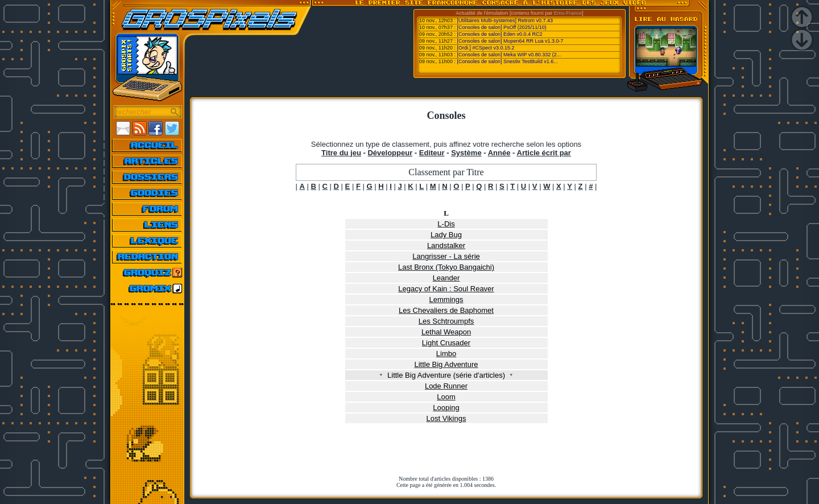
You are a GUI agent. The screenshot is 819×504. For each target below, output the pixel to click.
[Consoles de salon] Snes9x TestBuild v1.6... (507, 61)
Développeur (390, 153)
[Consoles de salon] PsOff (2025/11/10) (501, 27)
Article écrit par (544, 153)
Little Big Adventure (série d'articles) (446, 375)
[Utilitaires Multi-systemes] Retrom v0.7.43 (505, 20)
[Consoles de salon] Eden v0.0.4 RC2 (499, 34)
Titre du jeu (341, 153)
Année (499, 153)
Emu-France (568, 13)
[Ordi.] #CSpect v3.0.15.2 (485, 48)
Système (466, 153)
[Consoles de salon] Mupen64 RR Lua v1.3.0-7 (510, 41)
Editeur (432, 153)
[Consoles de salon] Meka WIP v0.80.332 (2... (509, 55)
